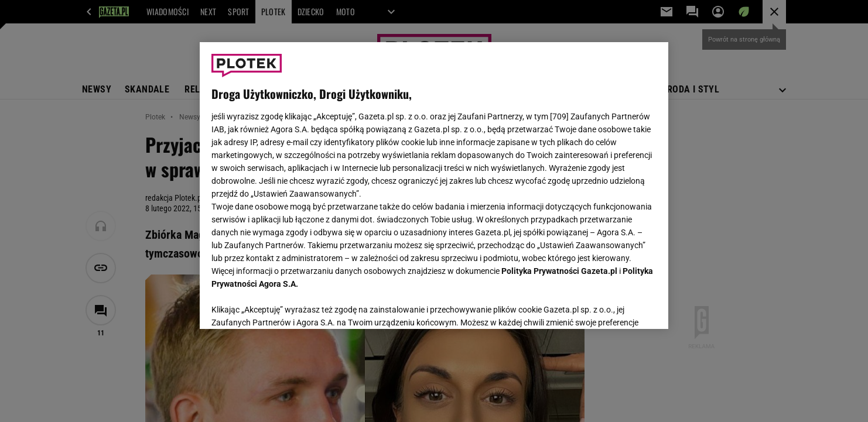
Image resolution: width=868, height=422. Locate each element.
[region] (434, 186)
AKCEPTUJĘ (617, 306)
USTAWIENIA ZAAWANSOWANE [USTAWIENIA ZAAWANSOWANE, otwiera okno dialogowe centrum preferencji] (288, 306)
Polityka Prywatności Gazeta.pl (559, 271)
